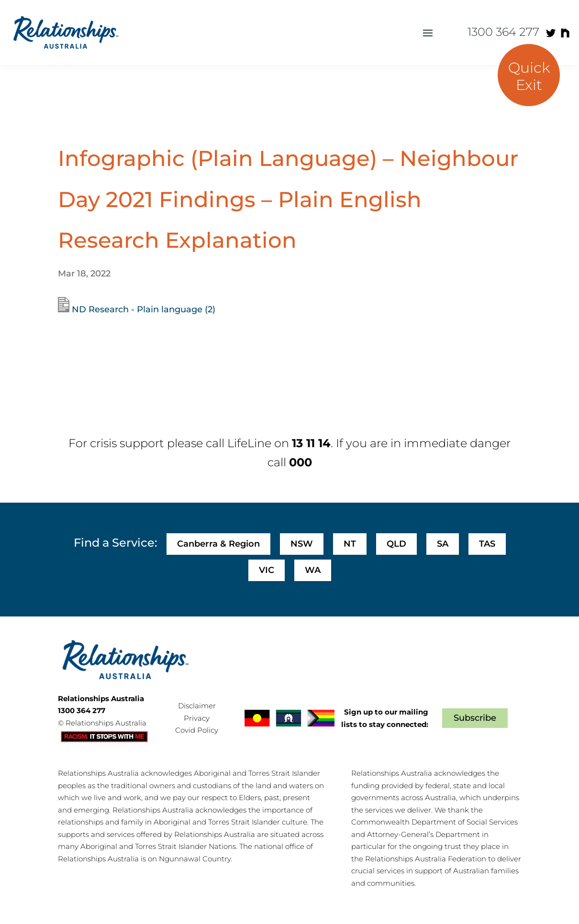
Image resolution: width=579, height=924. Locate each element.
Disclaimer (197, 706)
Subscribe (475, 718)
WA (313, 570)
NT (350, 544)
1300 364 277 (503, 32)
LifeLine (249, 443)
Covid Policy (197, 730)
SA (443, 544)
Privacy (197, 718)
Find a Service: (115, 543)
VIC (267, 570)
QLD (396, 544)
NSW (302, 544)
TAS (487, 544)
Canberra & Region (218, 544)
